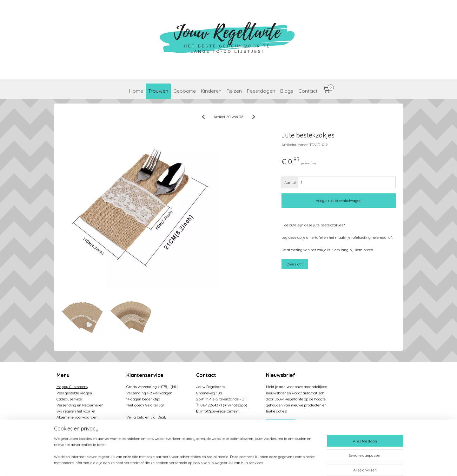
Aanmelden (281, 424)
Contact (308, 91)
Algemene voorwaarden (77, 417)
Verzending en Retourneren (80, 405)
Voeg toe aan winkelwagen (339, 201)
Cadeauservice (69, 399)
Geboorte (185, 91)
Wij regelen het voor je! (76, 411)
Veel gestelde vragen (74, 393)
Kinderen (211, 91)
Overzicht (295, 264)
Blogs (287, 91)
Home (136, 91)
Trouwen (158, 91)
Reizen (234, 91)
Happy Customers (72, 387)
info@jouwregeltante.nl (220, 411)
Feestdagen (261, 91)
